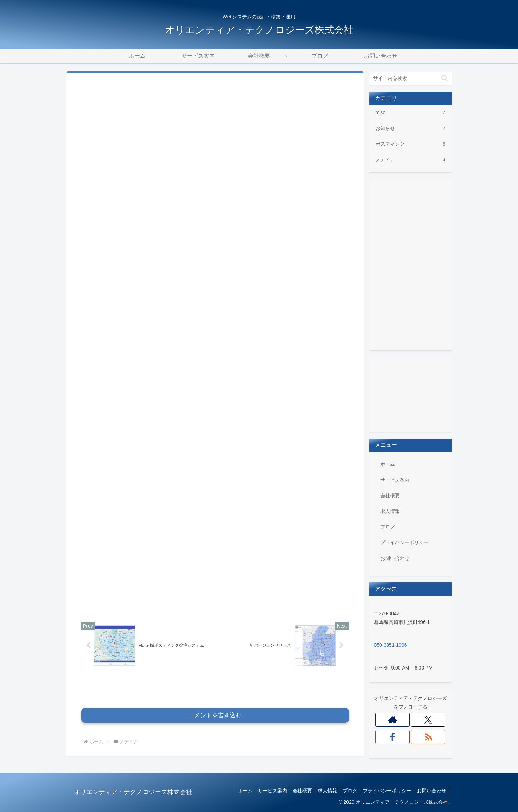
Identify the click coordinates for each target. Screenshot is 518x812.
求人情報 (390, 511)
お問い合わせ (395, 558)
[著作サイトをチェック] (393, 720)
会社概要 (390, 496)
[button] (445, 78)
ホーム (388, 464)
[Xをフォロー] (428, 720)
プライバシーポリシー (405, 542)
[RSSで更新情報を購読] (428, 737)
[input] (410, 78)
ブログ (388, 527)
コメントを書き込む (215, 677)
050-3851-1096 (391, 645)
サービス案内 (395, 480)
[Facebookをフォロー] (393, 737)
